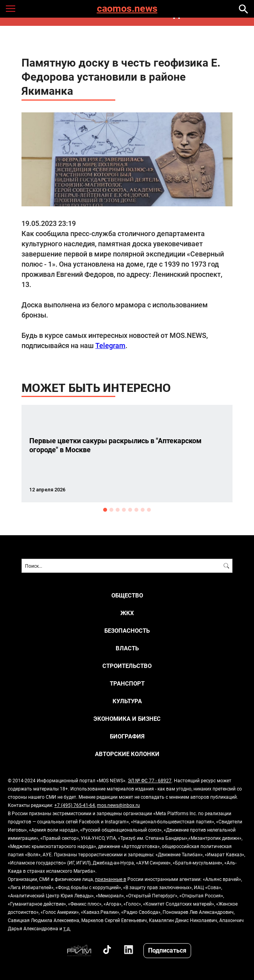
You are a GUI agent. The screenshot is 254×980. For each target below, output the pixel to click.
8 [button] (149, 510)
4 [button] (124, 510)
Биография (127, 736)
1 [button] (105, 510)
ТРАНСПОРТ (127, 683)
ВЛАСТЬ (127, 648)
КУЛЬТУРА (127, 701)
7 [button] (143, 510)
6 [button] (136, 510)
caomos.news (127, 9)
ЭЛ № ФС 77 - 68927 (150, 780)
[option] (127, 454)
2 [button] (111, 510)
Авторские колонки (127, 754)
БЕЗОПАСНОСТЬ (127, 631)
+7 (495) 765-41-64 (75, 805)
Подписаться (167, 950)
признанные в (111, 879)
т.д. (67, 928)
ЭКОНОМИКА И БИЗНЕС (127, 719)
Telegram (110, 345)
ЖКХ (127, 613)
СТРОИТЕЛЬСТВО (127, 666)
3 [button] (118, 510)
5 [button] (130, 510)
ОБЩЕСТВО (127, 595)
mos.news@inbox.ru (118, 805)
